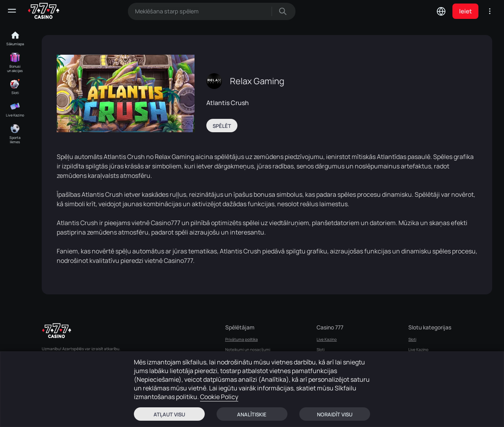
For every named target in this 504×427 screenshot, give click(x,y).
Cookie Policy (219, 397)
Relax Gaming (257, 81)
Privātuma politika (242, 339)
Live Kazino (327, 339)
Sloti (321, 349)
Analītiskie (252, 414)
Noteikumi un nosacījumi (248, 349)
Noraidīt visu (335, 414)
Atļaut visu (169, 414)
